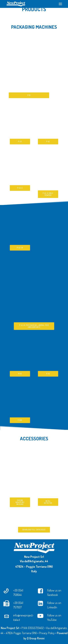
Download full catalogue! (34, 530)
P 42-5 (20, 188)
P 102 (20, 420)
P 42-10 (20, 248)
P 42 (48, 142)
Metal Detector (48, 502)
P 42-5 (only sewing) (48, 194)
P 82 (20, 374)
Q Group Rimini (36, 638)
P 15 (29, 95)
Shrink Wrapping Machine (20, 502)
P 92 (48, 374)
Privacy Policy (47, 633)
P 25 (20, 142)
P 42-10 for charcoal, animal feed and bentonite (34, 326)
